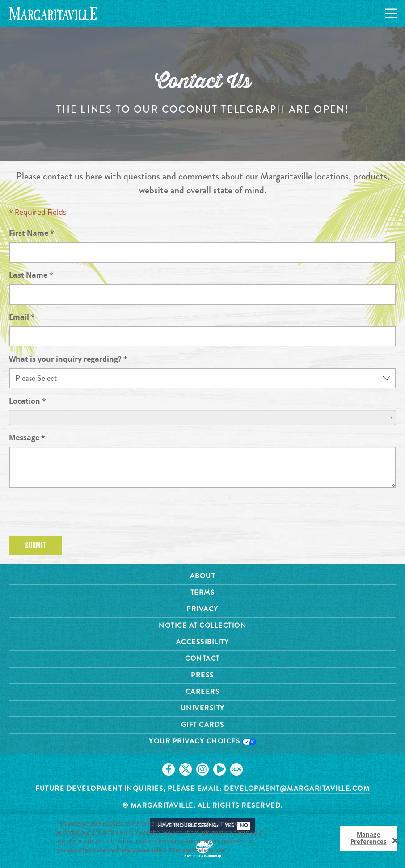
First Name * (32, 233)
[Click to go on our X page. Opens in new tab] (186, 769)
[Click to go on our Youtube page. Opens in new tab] (219, 769)
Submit (36, 546)
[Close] (395, 842)
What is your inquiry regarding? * (68, 359)
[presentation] (77, 512)
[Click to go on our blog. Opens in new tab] (236, 769)
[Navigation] (389, 14)
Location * (27, 401)
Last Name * (31, 275)
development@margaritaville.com (297, 789)
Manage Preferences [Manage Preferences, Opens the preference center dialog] (368, 840)
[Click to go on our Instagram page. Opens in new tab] (202, 769)
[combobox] (202, 417)
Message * (27, 438)
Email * (22, 317)
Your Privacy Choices (202, 741)
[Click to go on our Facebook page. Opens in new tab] (169, 769)
